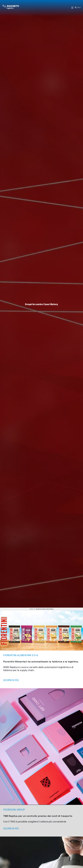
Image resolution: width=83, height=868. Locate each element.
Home (31, 609)
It (35, 609)
